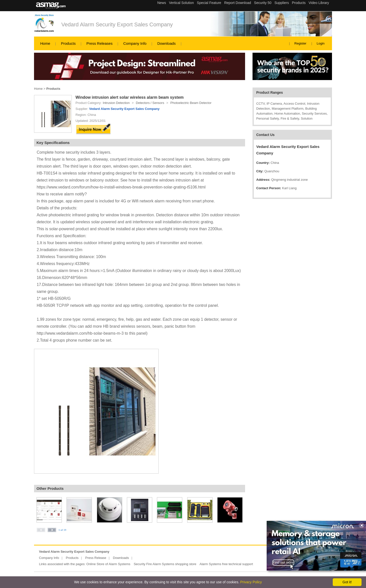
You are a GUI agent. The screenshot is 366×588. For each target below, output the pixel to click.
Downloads (166, 43)
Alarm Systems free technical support (226, 564)
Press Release (96, 558)
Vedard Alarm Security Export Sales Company (117, 24)
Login (321, 43)
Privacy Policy (251, 582)
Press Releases (99, 43)
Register (300, 43)
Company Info (135, 43)
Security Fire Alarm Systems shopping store (165, 564)
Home (45, 43)
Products (68, 43)
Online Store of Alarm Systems (108, 564)
